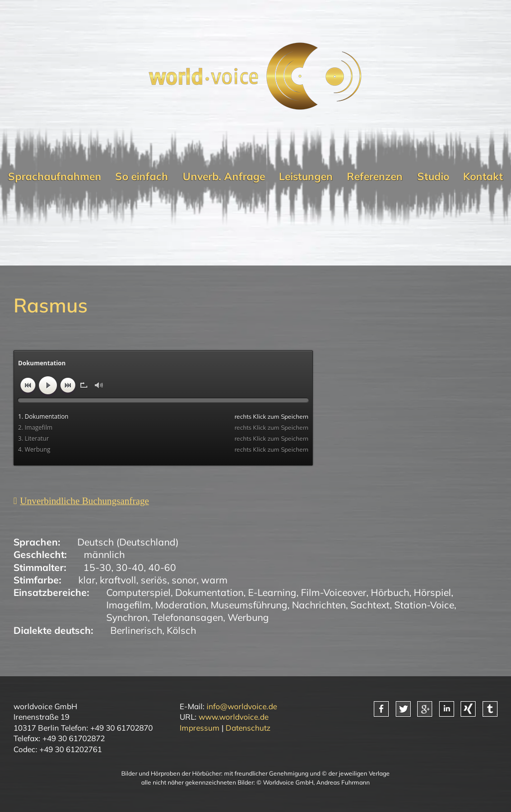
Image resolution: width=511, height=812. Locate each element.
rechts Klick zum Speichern (271, 416)
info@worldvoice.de (242, 706)
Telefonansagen (188, 617)
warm (214, 580)
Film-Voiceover (334, 592)
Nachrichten (319, 605)
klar (87, 580)
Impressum (200, 728)
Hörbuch (390, 592)
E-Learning (272, 592)
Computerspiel (138, 592)
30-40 (130, 567)
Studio (433, 176)
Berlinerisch (136, 630)
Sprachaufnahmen (55, 176)
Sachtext (370, 605)
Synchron (127, 617)
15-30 (97, 567)
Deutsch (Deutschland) (128, 542)
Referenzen (375, 176)
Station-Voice (424, 605)
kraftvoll (118, 580)
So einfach (142, 176)
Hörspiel (432, 592)
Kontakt (483, 176)
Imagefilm (128, 605)
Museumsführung (249, 605)
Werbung (248, 617)
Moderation (181, 605)
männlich (104, 554)
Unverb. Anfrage (224, 176)
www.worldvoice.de (234, 717)
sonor (184, 580)
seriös (154, 580)
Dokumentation (209, 592)
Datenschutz (248, 728)
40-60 (162, 567)
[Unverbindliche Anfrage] (81, 501)
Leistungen (306, 176)
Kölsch (181, 630)
